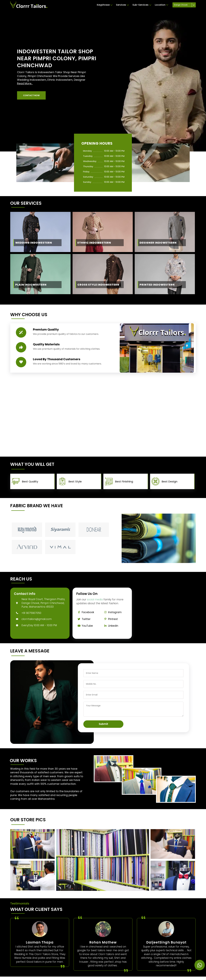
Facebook (85, 612)
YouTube (85, 626)
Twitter (83, 619)
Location (162, 5)
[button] (31, 95)
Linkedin (110, 626)
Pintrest (110, 619)
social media (95, 599)
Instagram (112, 612)
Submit (103, 724)
